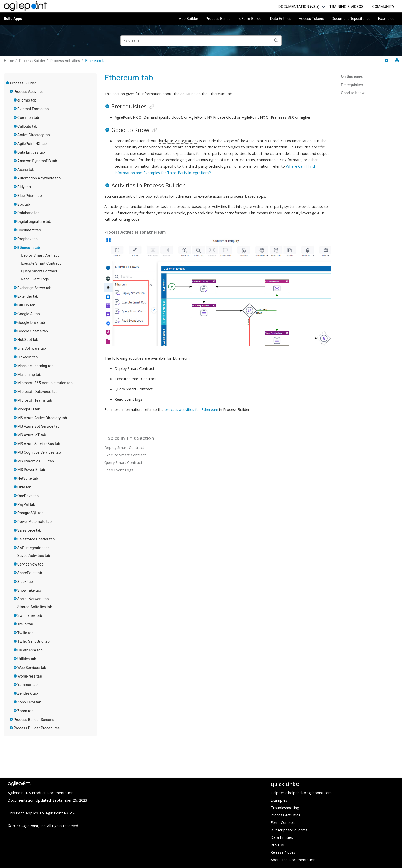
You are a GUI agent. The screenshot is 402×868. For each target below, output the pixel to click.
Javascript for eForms (289, 830)
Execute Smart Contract (41, 263)
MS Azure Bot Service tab (39, 426)
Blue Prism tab (30, 196)
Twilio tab (26, 633)
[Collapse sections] (387, 61)
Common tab (28, 118)
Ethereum (217, 94)
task (164, 206)
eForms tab (27, 100)
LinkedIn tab (28, 357)
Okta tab (24, 487)
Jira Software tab (32, 348)
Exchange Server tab (34, 288)
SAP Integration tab (34, 548)
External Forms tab (33, 109)
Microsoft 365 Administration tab (45, 383)
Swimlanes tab (30, 615)
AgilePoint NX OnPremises (264, 117)
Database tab (29, 213)
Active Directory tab (34, 135)
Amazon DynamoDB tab (37, 161)
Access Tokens (311, 19)
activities (188, 94)
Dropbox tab (28, 239)
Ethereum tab (96, 61)
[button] (8, 83)
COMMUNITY (383, 7)
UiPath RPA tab (30, 650)
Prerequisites (352, 85)
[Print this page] (397, 61)
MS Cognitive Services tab (39, 452)
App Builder (189, 19)
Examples (386, 19)
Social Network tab (33, 599)
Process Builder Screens (34, 720)
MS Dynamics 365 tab (36, 461)
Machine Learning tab (36, 366)
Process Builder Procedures (37, 728)
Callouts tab (27, 126)
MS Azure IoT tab (32, 435)
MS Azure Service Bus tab (39, 444)
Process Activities (65, 61)
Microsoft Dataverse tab (38, 392)
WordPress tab (30, 676)
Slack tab (25, 582)
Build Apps (13, 19)
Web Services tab (32, 668)
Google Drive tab (31, 322)
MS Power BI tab (31, 470)
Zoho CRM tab (29, 702)
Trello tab (25, 624)
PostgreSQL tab (31, 513)
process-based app (193, 206)
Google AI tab (29, 314)
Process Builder (219, 19)
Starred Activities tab (35, 607)
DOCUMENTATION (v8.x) (299, 7)
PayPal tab (26, 504)
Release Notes (283, 852)
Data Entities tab (31, 152)
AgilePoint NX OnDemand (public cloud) (148, 117)
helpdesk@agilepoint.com (310, 793)
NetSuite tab (28, 478)
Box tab (24, 204)
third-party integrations (178, 141)
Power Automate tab (35, 522)
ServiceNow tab (31, 564)
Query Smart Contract (39, 271)
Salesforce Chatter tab (36, 539)
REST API (278, 845)
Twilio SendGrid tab (34, 641)
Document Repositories (351, 19)
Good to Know (353, 93)
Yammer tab (28, 685)
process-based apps (248, 196)
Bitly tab (24, 187)
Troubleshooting (285, 808)
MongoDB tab (29, 409)
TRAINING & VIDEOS (346, 7)
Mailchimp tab (29, 375)
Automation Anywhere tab (39, 178)
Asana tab (26, 170)
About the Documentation (293, 860)
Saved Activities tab (34, 556)
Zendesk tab (28, 693)
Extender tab (28, 296)
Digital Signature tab (34, 221)
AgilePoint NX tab (32, 144)
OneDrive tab (28, 496)
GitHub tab (26, 305)
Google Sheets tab (33, 331)
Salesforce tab (29, 530)
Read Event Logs (35, 279)
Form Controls (283, 822)
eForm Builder (251, 19)
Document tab (29, 230)
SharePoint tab (30, 573)
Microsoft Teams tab (35, 400)
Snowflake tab (29, 590)
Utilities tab (27, 659)
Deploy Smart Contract (40, 255)
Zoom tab (26, 711)
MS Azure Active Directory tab (42, 418)
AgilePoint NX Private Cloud (212, 117)
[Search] (276, 41)
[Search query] (201, 41)
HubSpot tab (28, 340)
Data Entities (281, 19)
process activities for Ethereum (191, 409)
